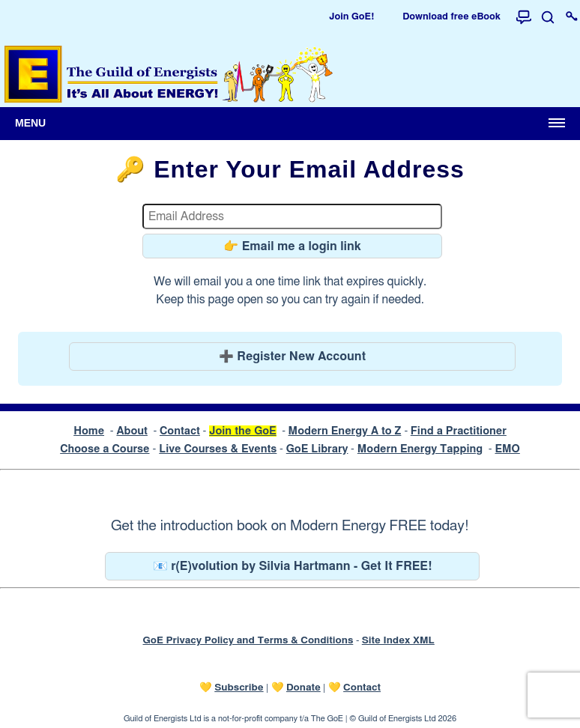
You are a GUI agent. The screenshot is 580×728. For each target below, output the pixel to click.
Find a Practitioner (459, 431)
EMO (507, 449)
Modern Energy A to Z (345, 431)
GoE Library (317, 449)
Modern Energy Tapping (420, 449)
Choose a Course (105, 449)
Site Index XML (398, 640)
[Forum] (524, 17)
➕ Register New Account (292, 357)
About (132, 431)
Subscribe (239, 688)
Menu (30, 123)
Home (89, 431)
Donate (303, 688)
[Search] (548, 17)
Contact (180, 431)
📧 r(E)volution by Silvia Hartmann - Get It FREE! (293, 566)
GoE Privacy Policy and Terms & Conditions (248, 640)
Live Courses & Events (218, 449)
